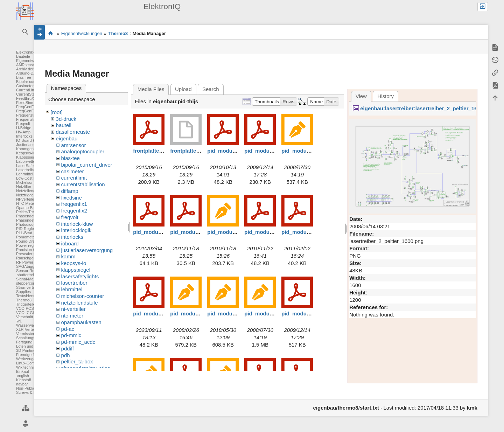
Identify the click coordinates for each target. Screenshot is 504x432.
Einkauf (23, 371)
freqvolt (70, 217)
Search (211, 89)
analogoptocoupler (83, 151)
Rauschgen (26, 258)
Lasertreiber (26, 170)
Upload (183, 89)
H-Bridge (24, 128)
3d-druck (66, 119)
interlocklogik (76, 230)
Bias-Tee (24, 77)
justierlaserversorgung (87, 250)
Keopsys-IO (26, 153)
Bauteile (23, 56)
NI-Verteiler (26, 199)
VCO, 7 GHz (27, 313)
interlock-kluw (77, 224)
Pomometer (26, 237)
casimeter (73, 171)
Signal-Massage (30, 279)
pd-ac (68, 329)
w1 (19, 321)
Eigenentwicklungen (33, 61)
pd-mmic (71, 335)
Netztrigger (26, 195)
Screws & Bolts (29, 392)
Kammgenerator (30, 149)
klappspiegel (76, 270)
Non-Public (26, 388)
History (386, 96)
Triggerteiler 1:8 (30, 304)
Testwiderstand (29, 296)
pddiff (68, 349)
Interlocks (24, 136)
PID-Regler (26, 229)
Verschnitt (24, 317)
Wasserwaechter (30, 325)
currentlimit (74, 178)
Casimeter (25, 86)
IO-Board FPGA (30, 140)
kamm (68, 256)
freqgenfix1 (74, 204)
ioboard (70, 243)
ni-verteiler (73, 309)
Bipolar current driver (34, 82)
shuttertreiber (28, 275)
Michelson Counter (32, 182)
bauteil (64, 125)
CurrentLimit (27, 90)
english (23, 376)
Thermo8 (24, 300)
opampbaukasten (81, 322)
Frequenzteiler (28, 115)
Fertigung (24, 342)
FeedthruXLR (27, 98)
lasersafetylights (80, 276)
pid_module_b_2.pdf (307, 313)
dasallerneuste (73, 132)
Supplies (23, 292)
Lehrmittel (24, 174)
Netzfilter (24, 187)
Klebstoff (24, 380)
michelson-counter (83, 296)
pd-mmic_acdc (78, 342)
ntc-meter (72, 316)
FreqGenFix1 (27, 107)
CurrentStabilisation (33, 94)
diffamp (70, 191)
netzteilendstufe (80, 303)
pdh (66, 355)
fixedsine (72, 198)
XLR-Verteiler (27, 329)
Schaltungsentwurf (32, 338)
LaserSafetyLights (31, 166)
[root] (57, 112)
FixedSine (25, 103)
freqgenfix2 (74, 211)
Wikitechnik (26, 367)
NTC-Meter (26, 203)
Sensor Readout (30, 271)
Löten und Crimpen (33, 346)
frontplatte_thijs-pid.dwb (201, 151)
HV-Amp (23, 132)
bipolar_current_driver (87, 165)
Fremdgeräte (27, 355)
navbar (22, 384)
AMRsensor (26, 65)
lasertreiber (74, 283)
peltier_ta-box (77, 361)
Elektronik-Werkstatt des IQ (51, 33)
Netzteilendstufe (30, 191)
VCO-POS (25, 308)
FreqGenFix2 (27, 111)
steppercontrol (28, 283)
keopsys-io (74, 263)
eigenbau (67, 138)
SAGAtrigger (27, 266)
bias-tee (71, 158)
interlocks (72, 237)
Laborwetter (26, 161)
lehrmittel (72, 289)
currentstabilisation (83, 184)
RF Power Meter (30, 262)
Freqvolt (23, 124)
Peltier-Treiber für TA (34, 212)
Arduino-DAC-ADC (32, 73)
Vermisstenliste (29, 334)
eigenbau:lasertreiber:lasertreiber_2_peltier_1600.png (427, 108)
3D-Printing (26, 350)
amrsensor (74, 145)
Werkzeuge (26, 359)
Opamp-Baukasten (32, 208)
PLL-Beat (24, 233)
